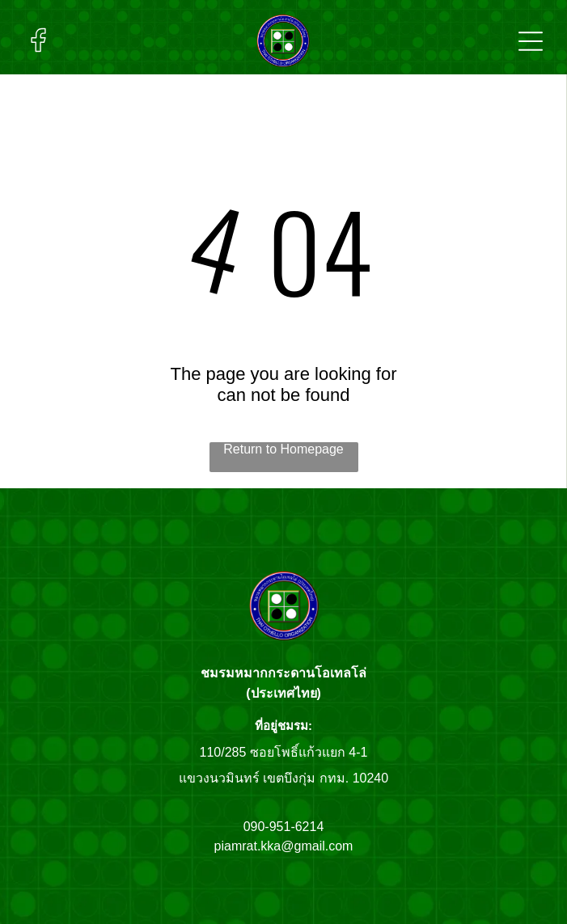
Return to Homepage (283, 449)
